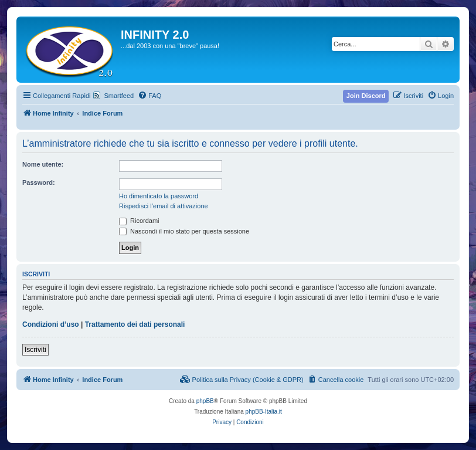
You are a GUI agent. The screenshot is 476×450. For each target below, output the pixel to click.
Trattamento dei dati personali (135, 324)
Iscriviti (35, 350)
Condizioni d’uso (51, 324)
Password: (39, 182)
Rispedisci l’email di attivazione (164, 206)
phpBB (205, 401)
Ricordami (139, 221)
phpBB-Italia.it (264, 412)
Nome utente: (43, 164)
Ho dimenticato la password (159, 196)
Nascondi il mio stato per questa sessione (184, 231)
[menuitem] (149, 96)
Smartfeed (119, 96)
